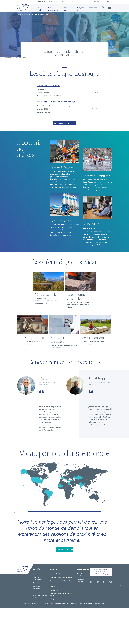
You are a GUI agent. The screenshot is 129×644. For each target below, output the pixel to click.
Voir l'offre (95, 91)
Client (35, 574)
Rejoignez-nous (64, 550)
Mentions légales (55, 574)
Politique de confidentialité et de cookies (61, 582)
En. (111, 2)
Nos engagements (53, 9)
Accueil (19, 14)
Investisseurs (94, 8)
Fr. (108, 2)
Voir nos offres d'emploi (63, 123)
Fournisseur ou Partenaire (38, 587)
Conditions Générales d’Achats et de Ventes (62, 594)
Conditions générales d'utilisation (61, 577)
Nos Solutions (40, 9)
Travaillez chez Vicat (82, 575)
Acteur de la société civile (40, 596)
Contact (52, 586)
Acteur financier (38, 583)
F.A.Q (52, 599)
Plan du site (54, 590)
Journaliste (36, 592)
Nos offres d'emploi (81, 580)
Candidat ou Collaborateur (38, 578)
